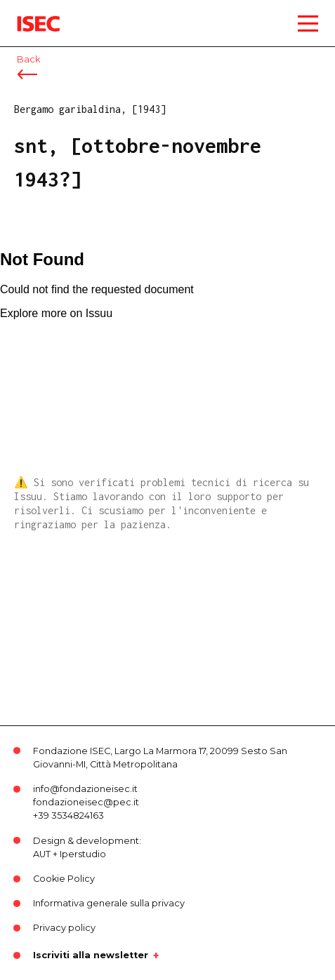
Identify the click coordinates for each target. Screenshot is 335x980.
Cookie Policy (64, 879)
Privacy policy (64, 928)
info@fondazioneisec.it (85, 789)
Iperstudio (83, 854)
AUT (42, 854)
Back (28, 59)
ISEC (28, 14)
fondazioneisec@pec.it (86, 802)
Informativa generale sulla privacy (109, 903)
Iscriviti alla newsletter (91, 955)
